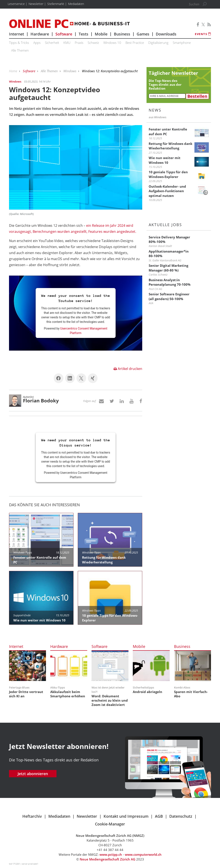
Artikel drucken (128, 369)
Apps (37, 43)
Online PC (69, 24)
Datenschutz (181, 816)
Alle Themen (20, 50)
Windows (70, 71)
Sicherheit (52, 43)
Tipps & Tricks (19, 43)
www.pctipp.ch (111, 854)
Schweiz (93, 43)
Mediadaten (59, 816)
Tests (83, 34)
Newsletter (87, 816)
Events (203, 34)
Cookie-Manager (110, 824)
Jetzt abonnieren (33, 774)
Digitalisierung (158, 43)
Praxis (79, 43)
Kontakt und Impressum (126, 816)
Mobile (101, 34)
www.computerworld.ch (143, 854)
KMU (67, 43)
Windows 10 (112, 43)
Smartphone (182, 43)
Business (122, 34)
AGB (159, 816)
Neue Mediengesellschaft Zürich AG (108, 859)
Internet (17, 34)
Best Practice (135, 43)
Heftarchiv (32, 816)
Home (14, 71)
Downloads (166, 34)
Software (64, 34)
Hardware (40, 34)
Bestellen (197, 96)
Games (143, 34)
